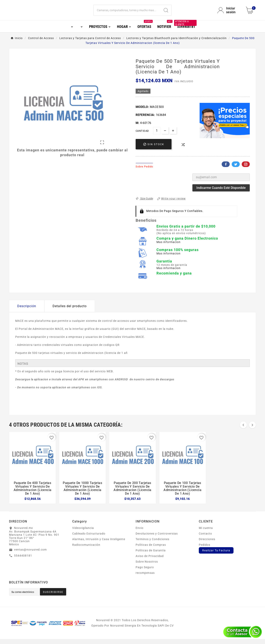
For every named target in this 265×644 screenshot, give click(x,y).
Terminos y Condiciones (152, 544)
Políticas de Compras (151, 550)
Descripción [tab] (27, 311)
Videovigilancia (83, 533)
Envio (140, 533)
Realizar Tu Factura (216, 555)
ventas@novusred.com (30, 555)
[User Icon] (229, 13)
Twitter (236, 169)
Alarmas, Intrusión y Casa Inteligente (99, 544)
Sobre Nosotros (147, 567)
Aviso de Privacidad (150, 561)
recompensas (145, 578)
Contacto (205, 539)
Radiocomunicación (86, 550)
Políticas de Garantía (151, 555)
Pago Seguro (145, 572)
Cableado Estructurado (89, 539)
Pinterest (246, 169)
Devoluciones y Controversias (157, 539)
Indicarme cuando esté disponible (221, 193)
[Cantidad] (157, 136)
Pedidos (205, 550)
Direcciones (207, 544)
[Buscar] (127, 13)
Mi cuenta (206, 533)
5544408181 (23, 561)
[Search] (166, 13)
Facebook (226, 169)
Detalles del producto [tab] (70, 311)
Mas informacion (169, 247)
